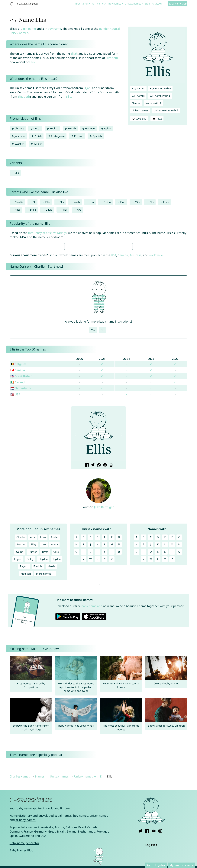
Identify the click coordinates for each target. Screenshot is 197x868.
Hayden (43, 640)
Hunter (33, 633)
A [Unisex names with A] (76, 618)
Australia (136, 336)
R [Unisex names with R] (98, 633)
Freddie (38, 648)
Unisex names (133, 4)
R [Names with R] (158, 633)
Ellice (33, 62)
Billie (33, 210)
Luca (43, 618)
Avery (54, 626)
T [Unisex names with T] (112, 633)
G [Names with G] (179, 618)
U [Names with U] (179, 633)
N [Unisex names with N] (119, 626)
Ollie (56, 633)
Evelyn (55, 618)
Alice (18, 210)
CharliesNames (20, 858)
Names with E (153, 103)
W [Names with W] (151, 640)
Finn (123, 202)
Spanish (96, 136)
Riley (65, 210)
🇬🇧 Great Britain (21, 457)
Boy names (115, 4)
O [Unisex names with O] (76, 633)
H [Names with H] (136, 626)
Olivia (49, 210)
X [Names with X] (158, 640)
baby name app (92, 687)
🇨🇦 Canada (18, 451)
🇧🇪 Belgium (18, 445)
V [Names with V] (144, 640)
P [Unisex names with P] (83, 633)
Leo (44, 626)
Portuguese (56, 136)
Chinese (18, 128)
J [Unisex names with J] (90, 626)
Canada (123, 336)
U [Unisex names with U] (119, 633)
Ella (62, 202)
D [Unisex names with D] (98, 618)
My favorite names (181, 865)
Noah (77, 202)
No (102, 411)
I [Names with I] (144, 626)
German (88, 128)
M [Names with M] (172, 626)
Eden (166, 202)
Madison (26, 655)
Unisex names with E (166, 110)
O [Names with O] (137, 633)
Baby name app (178, 4)
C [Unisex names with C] (91, 618)
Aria (32, 618)
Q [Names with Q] (151, 633)
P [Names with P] (144, 633)
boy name (54, 29)
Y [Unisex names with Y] (105, 640)
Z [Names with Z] (172, 640)
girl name (29, 29)
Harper (21, 626)
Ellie (48, 202)
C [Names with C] (151, 618)
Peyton (24, 648)
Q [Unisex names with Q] (91, 633)
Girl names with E (160, 96)
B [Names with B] (144, 618)
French (70, 128)
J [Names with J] (151, 626)
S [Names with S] (165, 633)
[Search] (160, 4)
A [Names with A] (137, 618)
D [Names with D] (158, 618)
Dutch (35, 128)
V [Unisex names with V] (83, 640)
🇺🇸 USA (15, 476)
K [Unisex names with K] (98, 626)
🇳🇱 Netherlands (21, 470)
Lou (92, 202)
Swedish (18, 144)
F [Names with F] (172, 618)
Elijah (74, 54)
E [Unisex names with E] (105, 618)
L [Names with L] (165, 626)
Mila (137, 202)
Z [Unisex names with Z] (112, 640)
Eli (34, 202)
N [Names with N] (179, 626)
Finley (30, 640)
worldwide (156, 336)
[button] (75, 516)
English (52, 128)
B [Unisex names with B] (83, 618)
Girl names (98, 4)
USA (114, 336)
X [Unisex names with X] (98, 640)
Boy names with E (160, 88)
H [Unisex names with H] (76, 626)
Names (136, 103)
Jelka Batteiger (104, 588)
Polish (36, 136)
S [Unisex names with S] (105, 633)
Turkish (36, 144)
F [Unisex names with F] (112, 618)
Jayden (57, 640)
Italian (106, 128)
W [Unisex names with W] (90, 640)
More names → (45, 655)
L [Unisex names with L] (105, 626)
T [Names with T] (172, 633)
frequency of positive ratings (47, 233)
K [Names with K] (158, 626)
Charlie (19, 202)
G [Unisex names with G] (119, 618)
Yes (93, 411)
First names (82, 4)
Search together (156, 865)
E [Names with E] (165, 618)
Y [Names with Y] (165, 640)
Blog (147, 4)
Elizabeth (112, 58)
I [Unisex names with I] (83, 626)
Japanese (18, 136)
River (45, 633)
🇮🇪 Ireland (18, 464)
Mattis (51, 648)
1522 (157, 119)
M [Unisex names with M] (112, 626)
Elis (17, 173)
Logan (18, 640)
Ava (79, 210)
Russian (77, 136)
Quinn (107, 202)
